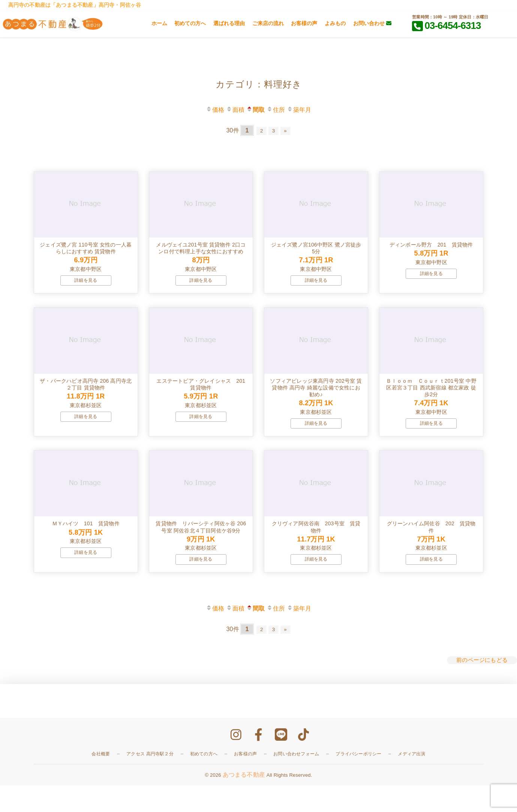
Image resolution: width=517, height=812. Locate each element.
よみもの (335, 23)
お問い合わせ (372, 23)
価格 (215, 110)
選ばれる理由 (229, 23)
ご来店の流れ (268, 23)
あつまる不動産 (244, 801)
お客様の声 (304, 23)
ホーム (159, 23)
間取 (256, 110)
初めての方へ (190, 23)
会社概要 (101, 781)
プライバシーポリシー (358, 781)
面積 (235, 110)
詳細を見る (86, 289)
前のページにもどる (480, 687)
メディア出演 (411, 781)
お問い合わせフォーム (296, 781)
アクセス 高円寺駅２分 (150, 781)
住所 (276, 110)
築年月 (299, 110)
